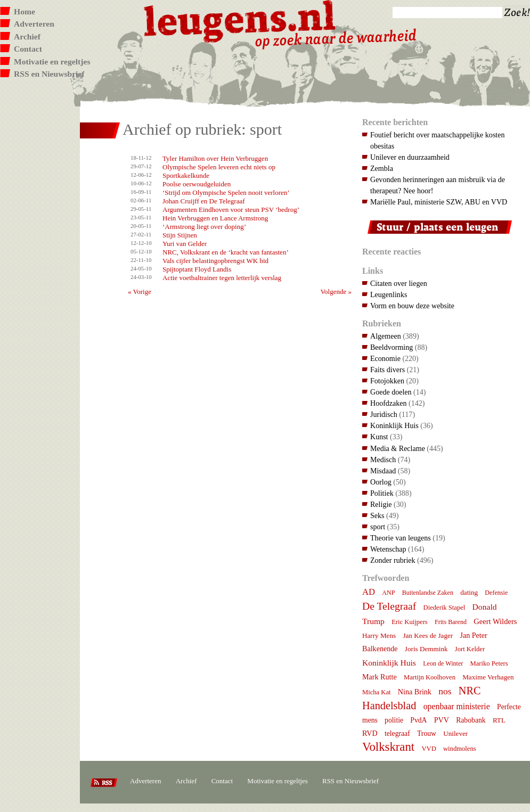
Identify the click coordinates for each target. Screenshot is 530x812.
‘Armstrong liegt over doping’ (204, 227)
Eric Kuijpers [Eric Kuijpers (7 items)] (410, 622)
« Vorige (140, 292)
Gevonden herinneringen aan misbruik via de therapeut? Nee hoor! (438, 185)
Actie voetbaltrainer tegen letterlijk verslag (222, 278)
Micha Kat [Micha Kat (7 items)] (377, 692)
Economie (385, 358)
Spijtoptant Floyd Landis (197, 269)
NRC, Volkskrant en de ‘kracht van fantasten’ (226, 252)
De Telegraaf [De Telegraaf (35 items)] (389, 606)
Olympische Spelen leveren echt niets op (219, 167)
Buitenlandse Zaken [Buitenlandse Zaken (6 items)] (428, 593)
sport (378, 527)
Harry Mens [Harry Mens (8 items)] (379, 635)
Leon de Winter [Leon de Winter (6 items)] (443, 663)
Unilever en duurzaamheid (410, 157)
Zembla (382, 168)
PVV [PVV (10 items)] (442, 720)
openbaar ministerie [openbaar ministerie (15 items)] (457, 706)
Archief (27, 36)
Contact (28, 49)
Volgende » (336, 292)
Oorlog (381, 482)
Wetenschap (388, 549)
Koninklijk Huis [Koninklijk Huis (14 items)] (389, 663)
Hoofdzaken (389, 403)
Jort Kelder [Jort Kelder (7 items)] (470, 649)
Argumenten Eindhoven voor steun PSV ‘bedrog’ (231, 210)
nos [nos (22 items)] (445, 691)
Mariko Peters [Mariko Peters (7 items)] (489, 663)
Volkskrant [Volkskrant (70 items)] (388, 747)
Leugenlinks (389, 294)
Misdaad (383, 471)
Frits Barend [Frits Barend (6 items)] (451, 622)
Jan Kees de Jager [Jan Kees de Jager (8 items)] (428, 635)
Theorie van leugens (401, 538)
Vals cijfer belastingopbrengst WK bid (215, 261)
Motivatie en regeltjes (52, 61)
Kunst (379, 437)
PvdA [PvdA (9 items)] (418, 720)
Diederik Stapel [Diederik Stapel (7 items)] (445, 608)
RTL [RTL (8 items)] (499, 720)
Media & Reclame (398, 448)
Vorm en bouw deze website (412, 306)
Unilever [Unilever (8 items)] (455, 733)
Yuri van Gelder (185, 244)
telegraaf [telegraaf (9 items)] (397, 733)
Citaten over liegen (399, 283)
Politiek (382, 493)
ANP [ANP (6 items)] (388, 593)
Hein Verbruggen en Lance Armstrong (215, 218)
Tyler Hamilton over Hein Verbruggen (215, 158)
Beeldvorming (392, 347)
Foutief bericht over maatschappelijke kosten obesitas (437, 140)
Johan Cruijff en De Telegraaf (204, 201)
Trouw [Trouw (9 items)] (427, 733)
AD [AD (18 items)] (369, 592)
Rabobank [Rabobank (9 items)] (471, 720)
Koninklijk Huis (394, 425)
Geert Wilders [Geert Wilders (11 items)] (495, 621)
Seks (377, 515)
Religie (381, 504)
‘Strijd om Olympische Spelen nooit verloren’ (226, 192)
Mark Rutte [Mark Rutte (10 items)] (380, 677)
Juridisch (384, 414)
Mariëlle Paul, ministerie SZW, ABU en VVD (439, 202)
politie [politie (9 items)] (394, 720)
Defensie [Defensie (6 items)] (496, 593)
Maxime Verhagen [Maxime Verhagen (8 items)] (488, 677)
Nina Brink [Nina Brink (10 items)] (415, 692)
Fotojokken (387, 381)
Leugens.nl (240, 20)
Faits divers (388, 370)
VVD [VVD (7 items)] (429, 749)
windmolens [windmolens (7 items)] (460, 749)
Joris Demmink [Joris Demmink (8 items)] (426, 649)
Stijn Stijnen (180, 235)
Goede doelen (391, 392)
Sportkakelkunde (186, 175)
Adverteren (34, 24)
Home (25, 11)
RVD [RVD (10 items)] (370, 733)
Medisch (383, 460)
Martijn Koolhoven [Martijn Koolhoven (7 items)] (430, 677)
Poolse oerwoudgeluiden (197, 184)
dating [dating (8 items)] (469, 592)
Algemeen (386, 336)
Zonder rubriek (393, 560)
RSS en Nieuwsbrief (49, 74)
